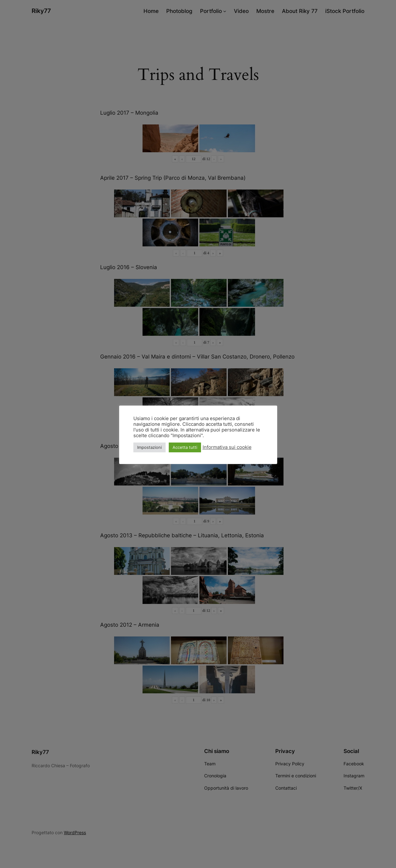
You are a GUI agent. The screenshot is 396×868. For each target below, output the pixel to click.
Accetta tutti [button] (185, 447)
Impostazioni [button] (149, 447)
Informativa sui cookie (227, 447)
